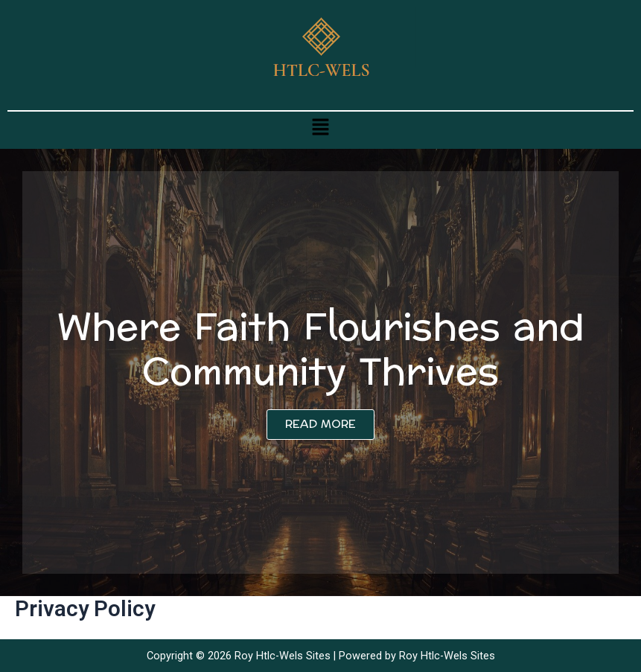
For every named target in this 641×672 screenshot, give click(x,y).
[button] (320, 127)
